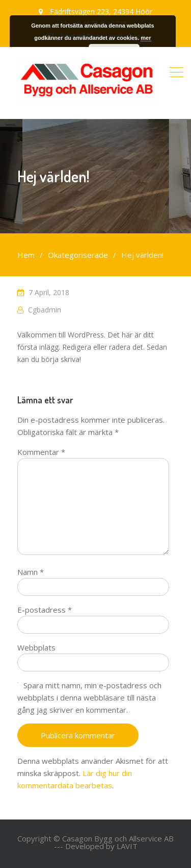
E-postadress (45, 610)
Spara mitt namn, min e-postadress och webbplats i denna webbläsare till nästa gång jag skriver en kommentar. (89, 697)
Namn (31, 572)
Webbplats (36, 647)
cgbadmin (45, 310)
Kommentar (41, 452)
